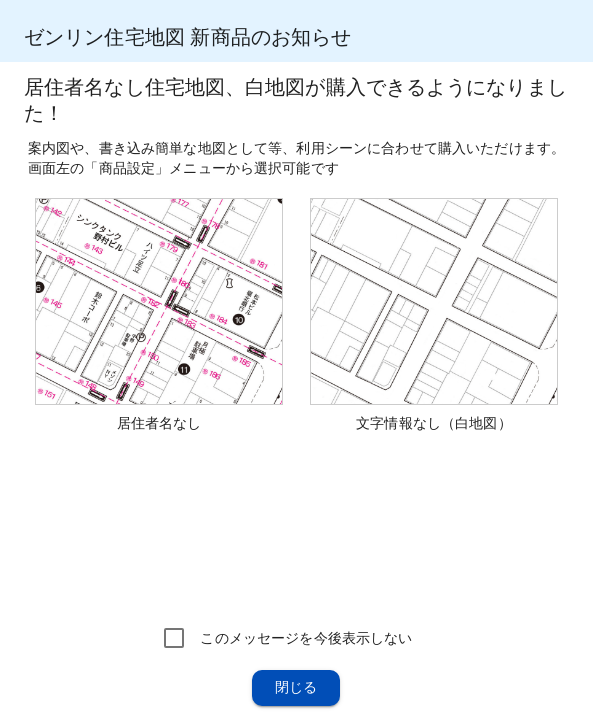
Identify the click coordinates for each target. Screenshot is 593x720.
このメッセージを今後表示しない (306, 638)
